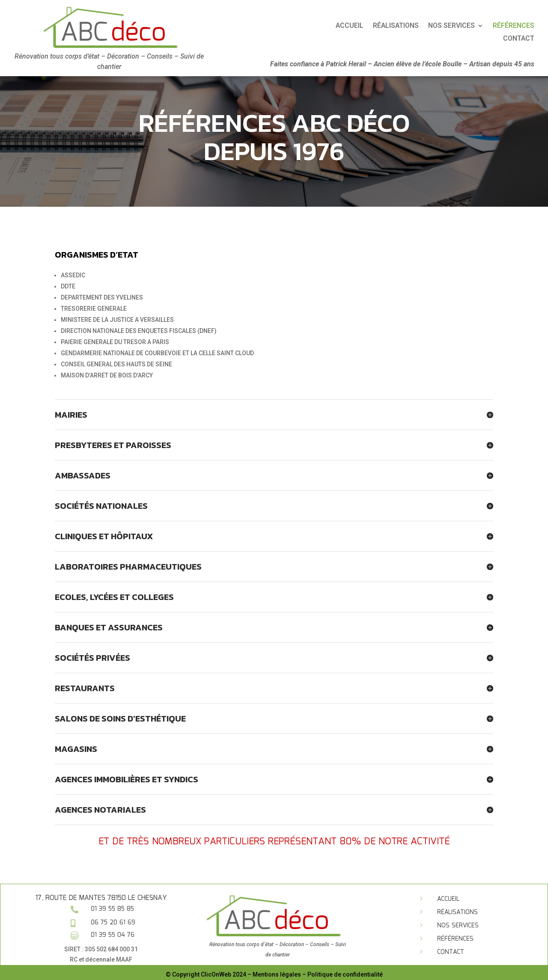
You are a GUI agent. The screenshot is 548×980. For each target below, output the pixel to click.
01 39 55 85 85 (112, 909)
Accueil (427, 26)
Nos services (458, 926)
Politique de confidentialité (345, 974)
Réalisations (473, 26)
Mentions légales (277, 974)
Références (455, 939)
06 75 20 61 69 (113, 923)
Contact (451, 952)
